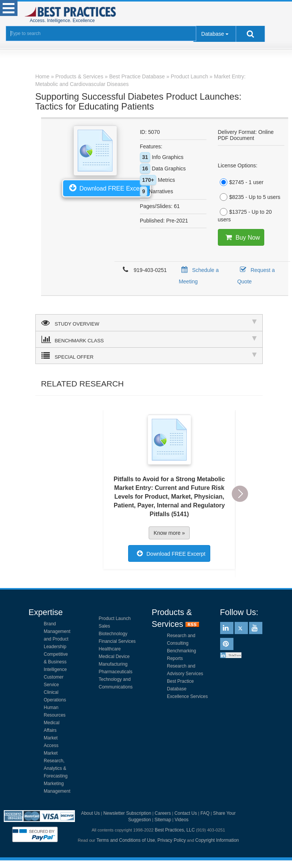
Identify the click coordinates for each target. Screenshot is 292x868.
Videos (181, 820)
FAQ (205, 813)
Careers (163, 813)
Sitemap (163, 820)
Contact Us (186, 813)
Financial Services (117, 641)
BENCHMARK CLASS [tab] (149, 339)
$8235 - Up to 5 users (249, 197)
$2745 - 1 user (241, 182)
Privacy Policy (172, 840)
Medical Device (114, 657)
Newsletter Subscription (127, 813)
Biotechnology (113, 634)
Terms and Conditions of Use (126, 840)
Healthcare (110, 649)
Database (213, 34)
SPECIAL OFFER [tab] (149, 356)
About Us (90, 813)
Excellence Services (187, 696)
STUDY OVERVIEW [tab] (149, 323)
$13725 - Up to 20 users (245, 215)
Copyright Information (217, 840)
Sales (105, 626)
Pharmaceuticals (116, 672)
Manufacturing (113, 664)
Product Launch (115, 618)
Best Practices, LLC (175, 830)
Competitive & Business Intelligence (56, 662)
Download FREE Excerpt (106, 188)
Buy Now (241, 237)
